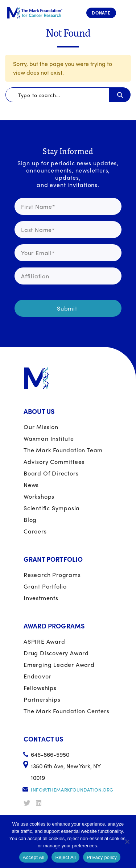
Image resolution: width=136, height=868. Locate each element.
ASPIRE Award (44, 641)
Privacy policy (102, 857)
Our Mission (41, 427)
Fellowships (40, 688)
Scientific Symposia (52, 508)
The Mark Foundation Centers (67, 711)
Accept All (34, 857)
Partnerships (42, 699)
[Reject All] (127, 842)
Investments (41, 598)
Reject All (65, 857)
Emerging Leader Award (59, 665)
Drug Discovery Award (56, 653)
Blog (30, 520)
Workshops (39, 496)
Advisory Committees (54, 462)
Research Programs (52, 575)
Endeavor (37, 676)
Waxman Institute (49, 438)
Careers (35, 531)
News (31, 485)
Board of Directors (51, 473)
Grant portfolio (45, 586)
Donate (101, 13)
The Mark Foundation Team (63, 450)
